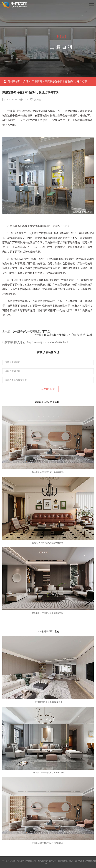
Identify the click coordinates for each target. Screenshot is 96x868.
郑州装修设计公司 (18, 81)
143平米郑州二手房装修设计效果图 (48, 702)
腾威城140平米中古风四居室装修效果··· (48, 543)
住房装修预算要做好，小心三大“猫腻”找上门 (69, 335)
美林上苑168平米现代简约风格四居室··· (48, 472)
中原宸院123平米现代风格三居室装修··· (48, 773)
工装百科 (37, 81)
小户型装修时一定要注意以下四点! (32, 331)
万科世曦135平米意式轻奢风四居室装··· (48, 613)
